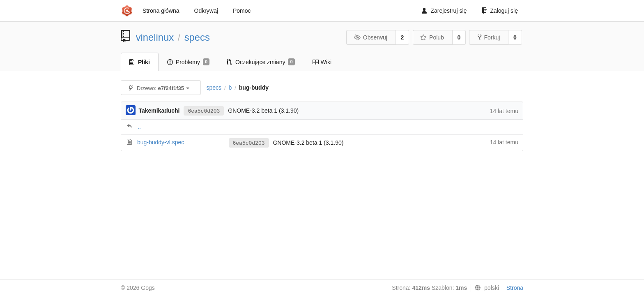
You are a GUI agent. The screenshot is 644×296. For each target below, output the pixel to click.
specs (197, 37)
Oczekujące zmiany (261, 62)
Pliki (140, 62)
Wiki (322, 62)
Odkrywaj (206, 11)
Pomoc (242, 11)
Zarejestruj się (444, 11)
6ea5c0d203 (204, 111)
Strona (515, 288)
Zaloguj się (500, 11)
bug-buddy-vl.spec (161, 142)
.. (139, 127)
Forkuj (489, 37)
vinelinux (155, 37)
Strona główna (161, 11)
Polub (432, 37)
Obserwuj (370, 37)
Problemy (188, 62)
